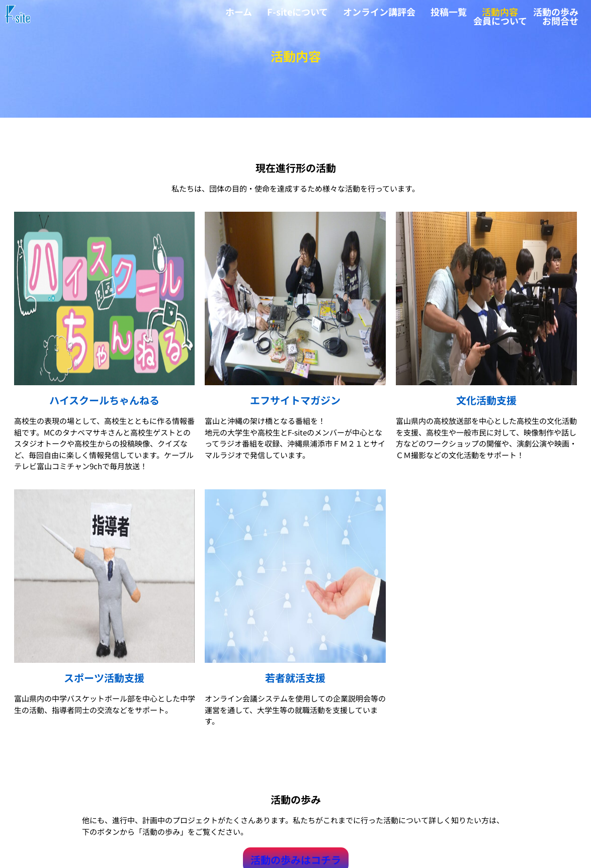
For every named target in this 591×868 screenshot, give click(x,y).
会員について (500, 21)
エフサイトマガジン (295, 404)
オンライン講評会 (379, 12)
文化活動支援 (486, 404)
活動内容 (500, 12)
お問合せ (560, 21)
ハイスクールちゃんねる (104, 404)
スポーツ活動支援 (104, 682)
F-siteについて (298, 12)
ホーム (239, 12)
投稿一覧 (449, 12)
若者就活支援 (295, 682)
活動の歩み (556, 12)
